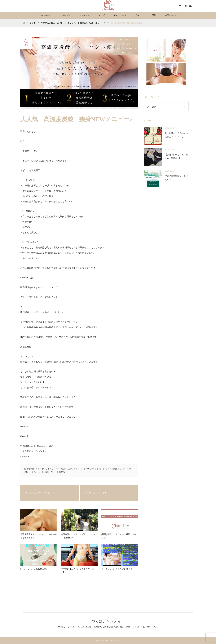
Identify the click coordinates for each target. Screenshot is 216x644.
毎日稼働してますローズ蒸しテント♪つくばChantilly (79, 536)
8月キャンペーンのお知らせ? (34, 569)
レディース (84, 15)
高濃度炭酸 (61, 472)
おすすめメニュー (126, 39)
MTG (88, 469)
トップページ (45, 15)
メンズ (102, 15)
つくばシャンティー (108, 621)
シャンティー (123, 469)
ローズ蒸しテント (49, 472)
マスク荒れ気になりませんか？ (176, 178)
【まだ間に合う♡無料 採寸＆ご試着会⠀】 (177, 156)
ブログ (138, 15)
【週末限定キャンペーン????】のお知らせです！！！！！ (39, 536)
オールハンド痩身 (110, 469)
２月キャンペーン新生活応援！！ (117, 569)
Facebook (180, 5)
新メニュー (126, 53)
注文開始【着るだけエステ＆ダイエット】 (78, 571)
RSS (190, 5)
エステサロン (97, 469)
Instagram (185, 5)
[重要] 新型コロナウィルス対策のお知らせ (119, 536)
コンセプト (65, 15)
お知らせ (126, 44)
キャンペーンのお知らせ (126, 48)
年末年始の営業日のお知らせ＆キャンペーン (176, 135)
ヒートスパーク (35, 472)
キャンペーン (120, 15)
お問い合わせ (171, 15)
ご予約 (153, 15)
